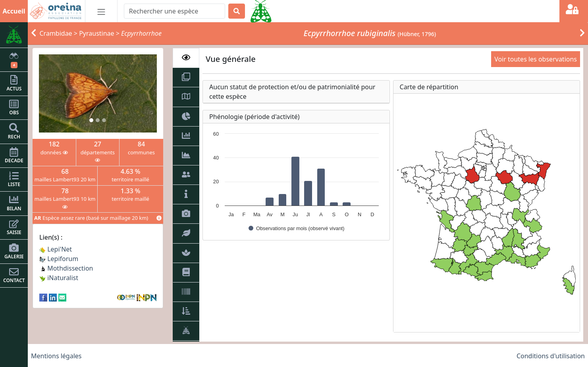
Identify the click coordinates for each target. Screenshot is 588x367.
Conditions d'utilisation (551, 356)
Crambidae (56, 33)
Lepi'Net (56, 249)
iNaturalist (59, 278)
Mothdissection (66, 268)
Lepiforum (59, 259)
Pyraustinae (96, 33)
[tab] (186, 58)
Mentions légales (56, 356)
